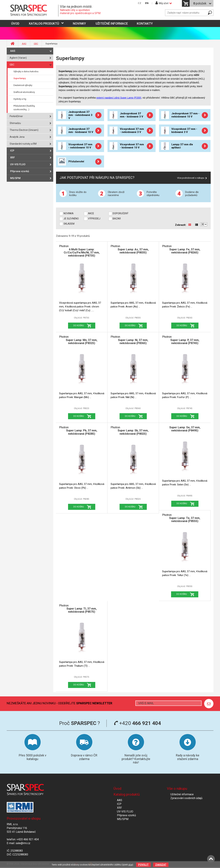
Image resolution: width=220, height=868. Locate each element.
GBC (36, 44)
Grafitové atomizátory (24, 92)
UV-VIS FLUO (18, 164)
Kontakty (145, 23)
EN (147, 3)
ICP (12, 151)
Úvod (117, 789)
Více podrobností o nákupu (191, 178)
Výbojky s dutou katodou (26, 71)
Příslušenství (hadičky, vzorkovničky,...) (24, 108)
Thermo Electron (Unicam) (24, 130)
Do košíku (79, 325)
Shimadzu (15, 123)
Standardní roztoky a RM (23, 144)
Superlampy (20, 78)
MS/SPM (15, 178)
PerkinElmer (16, 116)
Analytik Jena (17, 137)
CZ (140, 3)
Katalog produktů (44, 23)
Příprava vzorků (20, 171)
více (130, 865)
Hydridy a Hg (20, 99)
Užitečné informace (112, 23)
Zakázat (161, 865)
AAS (24, 44)
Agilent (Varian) (18, 58)
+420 (137, 723)
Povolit (143, 865)
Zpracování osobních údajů (186, 798)
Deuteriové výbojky (23, 85)
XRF (12, 158)
